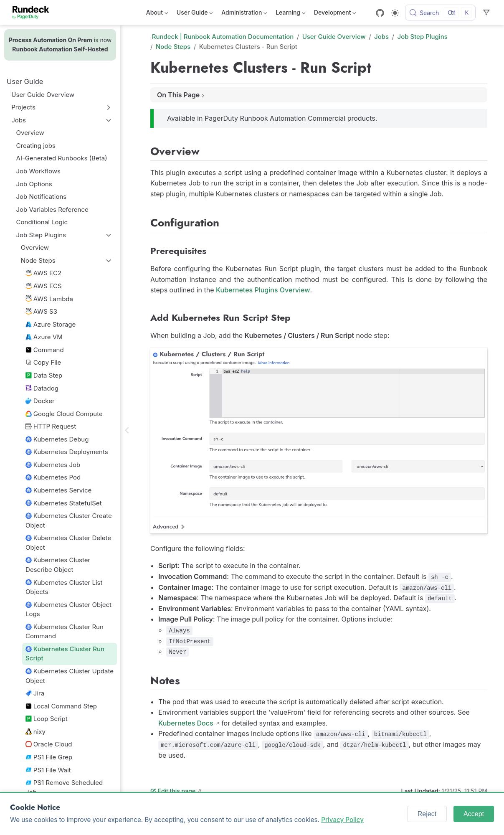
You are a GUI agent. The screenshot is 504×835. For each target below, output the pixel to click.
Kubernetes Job (53, 465)
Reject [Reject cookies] (427, 814)
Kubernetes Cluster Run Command (65, 632)
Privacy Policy (342, 820)
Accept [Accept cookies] (474, 814)
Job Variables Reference (52, 209)
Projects (23, 107)
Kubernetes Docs (186, 723)
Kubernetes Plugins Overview (263, 290)
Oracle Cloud (49, 744)
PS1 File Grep (49, 757)
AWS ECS (44, 286)
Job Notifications (42, 197)
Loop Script (47, 719)
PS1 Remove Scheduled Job (64, 787)
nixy (35, 732)
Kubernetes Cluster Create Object (69, 520)
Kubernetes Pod (53, 477)
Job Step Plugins (41, 235)
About (157, 14)
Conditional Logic (42, 222)
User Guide (195, 14)
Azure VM (44, 337)
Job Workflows (38, 171)
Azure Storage (51, 324)
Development (335, 14)
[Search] (440, 13)
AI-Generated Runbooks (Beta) (62, 158)
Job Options (34, 184)
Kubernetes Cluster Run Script (65, 654)
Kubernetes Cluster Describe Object (58, 565)
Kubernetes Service (58, 490)
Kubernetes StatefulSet (64, 503)
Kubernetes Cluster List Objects (64, 587)
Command (45, 350)
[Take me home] (34, 13)
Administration (244, 14)
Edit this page (173, 791)
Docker (40, 401)
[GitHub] (380, 13)
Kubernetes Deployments (67, 452)
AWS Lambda (49, 299)
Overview (30, 133)
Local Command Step (61, 706)
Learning (291, 14)
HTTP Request (51, 426)
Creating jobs (36, 146)
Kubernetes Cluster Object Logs (68, 609)
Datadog (42, 388)
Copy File (43, 362)
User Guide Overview (43, 95)
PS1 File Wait (48, 770)
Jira (35, 693)
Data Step (44, 375)
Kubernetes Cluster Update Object (70, 676)
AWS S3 (41, 311)
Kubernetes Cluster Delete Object (68, 543)
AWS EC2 (43, 273)
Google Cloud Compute (64, 414)
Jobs (19, 120)
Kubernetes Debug (57, 439)
